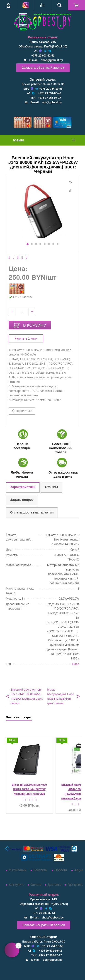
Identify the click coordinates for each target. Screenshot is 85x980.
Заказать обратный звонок (43, 68)
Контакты (40, 870)
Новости (61, 870)
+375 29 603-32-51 (43, 56)
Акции (79, 870)
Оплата (36, 885)
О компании (18, 870)
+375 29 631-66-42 (50, 93)
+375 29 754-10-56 (51, 89)
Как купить (17, 885)
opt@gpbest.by (52, 102)
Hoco (76, 664)
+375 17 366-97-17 (50, 98)
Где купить (75, 885)
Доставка (54, 885)
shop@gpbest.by (52, 60)
